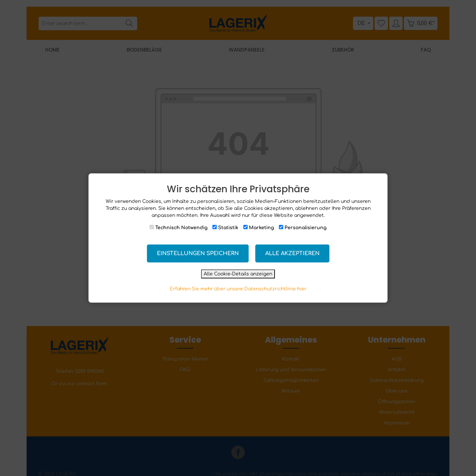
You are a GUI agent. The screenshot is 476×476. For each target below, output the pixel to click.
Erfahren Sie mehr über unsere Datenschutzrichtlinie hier (238, 289)
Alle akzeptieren (292, 253)
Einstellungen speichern (198, 253)
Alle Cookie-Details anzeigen (238, 274)
